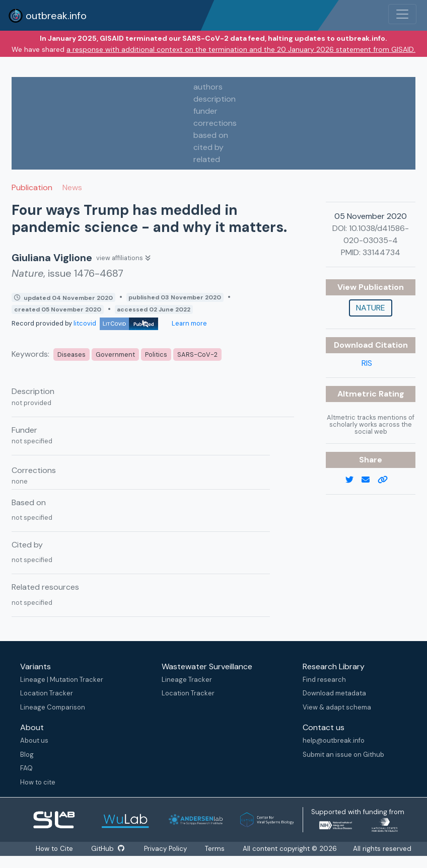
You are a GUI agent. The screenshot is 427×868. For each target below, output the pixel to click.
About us (34, 740)
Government (115, 354)
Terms (215, 849)
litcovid (116, 323)
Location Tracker (47, 693)
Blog (27, 755)
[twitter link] (353, 480)
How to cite (38, 782)
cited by (208, 147)
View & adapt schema (337, 707)
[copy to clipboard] (387, 480)
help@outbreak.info (334, 740)
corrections (215, 123)
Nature (371, 308)
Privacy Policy (166, 849)
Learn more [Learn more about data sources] (189, 323)
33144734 (381, 252)
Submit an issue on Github (343, 755)
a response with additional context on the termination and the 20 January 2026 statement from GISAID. (241, 49)
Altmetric (358, 394)
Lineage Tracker (187, 680)
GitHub (108, 849)
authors (208, 87)
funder (205, 111)
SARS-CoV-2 (197, 354)
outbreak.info (47, 16)
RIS (367, 363)
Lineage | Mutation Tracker (62, 680)
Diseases (72, 354)
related (207, 159)
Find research (324, 680)
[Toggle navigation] (402, 14)
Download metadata (334, 693)
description (215, 99)
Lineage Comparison (53, 707)
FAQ (26, 768)
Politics (156, 354)
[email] (370, 480)
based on (211, 135)
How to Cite (55, 849)
